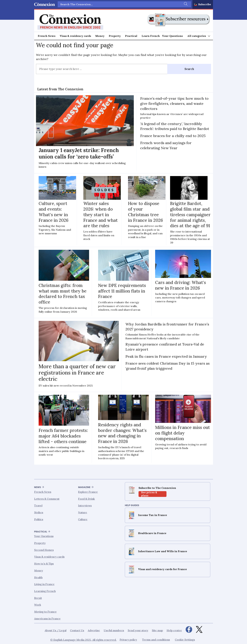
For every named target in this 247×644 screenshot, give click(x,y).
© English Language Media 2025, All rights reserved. (83, 640)
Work (38, 605)
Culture (83, 519)
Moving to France (45, 612)
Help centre (174, 630)
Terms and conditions (156, 640)
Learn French (151, 36)
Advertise (94, 630)
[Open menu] (199, 36)
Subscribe (205, 4)
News (38, 487)
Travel (38, 506)
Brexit (38, 598)
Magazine (84, 487)
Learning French (45, 591)
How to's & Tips (44, 564)
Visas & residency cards (75, 36)
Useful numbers (114, 630)
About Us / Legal (56, 630)
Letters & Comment (47, 499)
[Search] (185, 4)
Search (189, 69)
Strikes (39, 513)
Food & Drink (86, 499)
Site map (157, 630)
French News (47, 36)
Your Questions (172, 36)
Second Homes (44, 550)
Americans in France (47, 618)
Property (115, 36)
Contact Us (77, 630)
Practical (131, 36)
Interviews (85, 506)
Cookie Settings (185, 640)
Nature (83, 513)
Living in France (44, 584)
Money (100, 36)
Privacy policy (128, 640)
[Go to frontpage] (70, 22)
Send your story (138, 630)
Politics (39, 519)
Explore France (88, 492)
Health (38, 577)
